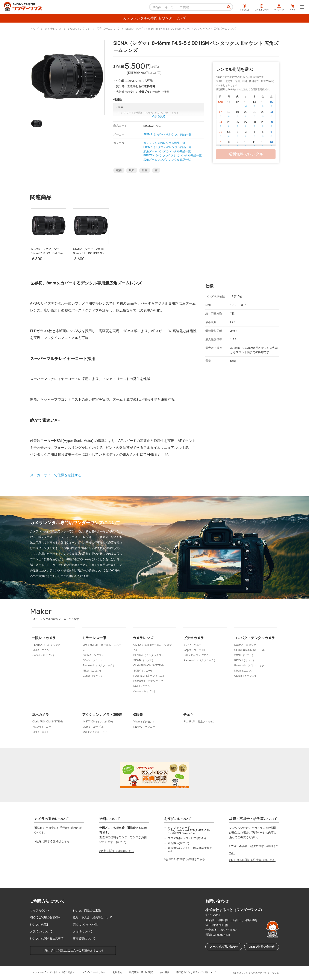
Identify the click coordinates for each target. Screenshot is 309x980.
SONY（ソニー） (93, 660)
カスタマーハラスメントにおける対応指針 (52, 972)
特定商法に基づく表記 (141, 972)
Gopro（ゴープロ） (195, 650)
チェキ (188, 715)
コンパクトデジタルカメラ (254, 638)
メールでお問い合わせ (224, 947)
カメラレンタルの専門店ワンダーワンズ (258, 973)
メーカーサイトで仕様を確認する (56, 475)
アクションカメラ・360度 (102, 715)
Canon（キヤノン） (44, 655)
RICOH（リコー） (245, 660)
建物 (119, 170)
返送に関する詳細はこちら (53, 841)
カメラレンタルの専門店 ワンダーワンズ (154, 18)
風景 (132, 170)
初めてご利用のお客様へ (45, 917)
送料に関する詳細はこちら (118, 851)
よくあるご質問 (262, 8)
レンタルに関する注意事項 (47, 938)
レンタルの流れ (40, 924)
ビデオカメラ (194, 638)
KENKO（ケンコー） (145, 727)
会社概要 (165, 972)
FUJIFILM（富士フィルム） (149, 676)
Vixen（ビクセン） (144, 722)
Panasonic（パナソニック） (99, 666)
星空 (145, 170)
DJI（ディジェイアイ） (197, 655)
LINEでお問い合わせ (262, 947)
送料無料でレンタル (246, 154)
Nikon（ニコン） (42, 650)
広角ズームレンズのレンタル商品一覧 (167, 151)
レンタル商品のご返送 (87, 911)
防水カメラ (40, 715)
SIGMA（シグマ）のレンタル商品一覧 (167, 134)
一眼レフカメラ (44, 638)
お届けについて (83, 931)
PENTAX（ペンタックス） (48, 645)
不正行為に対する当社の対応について (196, 972)
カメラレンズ (143, 638)
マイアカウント (40, 911)
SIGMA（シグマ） (93, 655)
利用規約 (117, 972)
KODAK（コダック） (247, 645)
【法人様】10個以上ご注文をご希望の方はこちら (73, 950)
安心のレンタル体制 (86, 924)
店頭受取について (84, 938)
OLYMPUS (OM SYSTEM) (148, 666)
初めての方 (244, 8)
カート (293, 8)
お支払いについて (41, 931)
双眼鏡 (138, 715)
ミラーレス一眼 (94, 638)
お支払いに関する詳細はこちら (185, 859)
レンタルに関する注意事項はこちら (253, 860)
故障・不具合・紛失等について (92, 917)
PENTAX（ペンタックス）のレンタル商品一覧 (173, 155)
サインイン (279, 8)
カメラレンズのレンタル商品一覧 (164, 143)
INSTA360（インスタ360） (99, 722)
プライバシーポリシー (94, 972)
